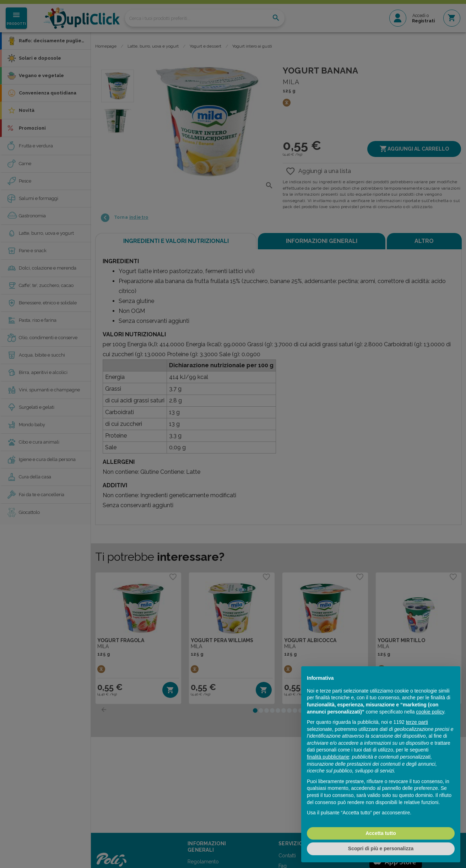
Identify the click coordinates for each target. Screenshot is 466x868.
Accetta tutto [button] (381, 833)
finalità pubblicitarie (328, 757)
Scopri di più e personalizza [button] (381, 848)
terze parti (417, 722)
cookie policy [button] (430, 712)
